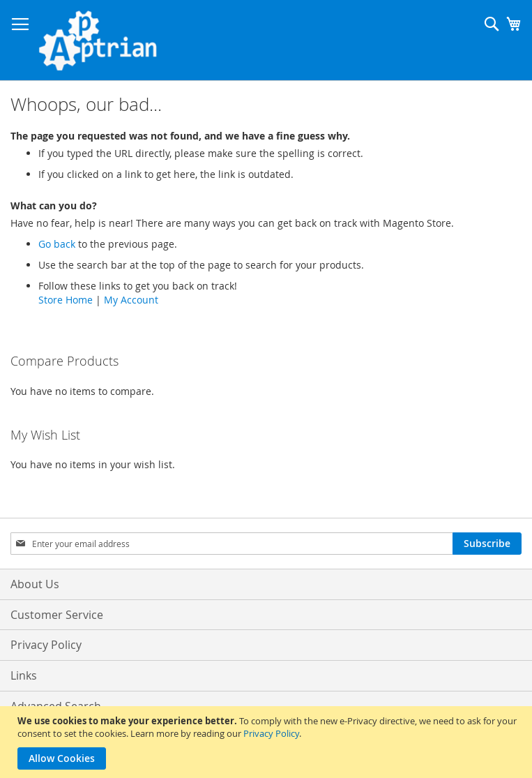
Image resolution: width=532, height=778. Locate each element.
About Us (35, 584)
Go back (57, 244)
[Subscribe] (487, 544)
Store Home (66, 300)
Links (24, 675)
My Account (131, 300)
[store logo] (98, 40)
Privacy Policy (271, 733)
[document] (268, 742)
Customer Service (57, 615)
